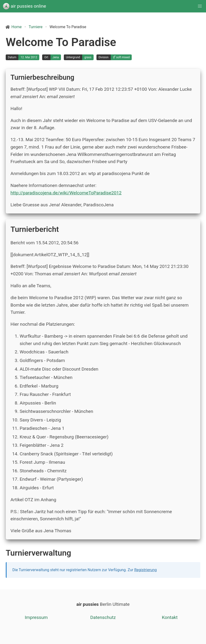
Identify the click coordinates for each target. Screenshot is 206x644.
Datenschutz (103, 617)
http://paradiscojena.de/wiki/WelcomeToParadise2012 (66, 193)
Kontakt (170, 617)
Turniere (35, 27)
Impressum (36, 617)
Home (17, 27)
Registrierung (146, 570)
